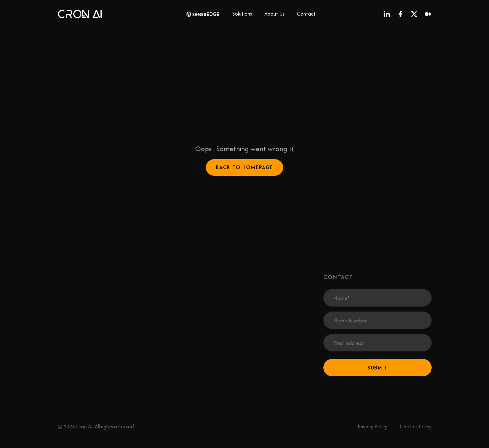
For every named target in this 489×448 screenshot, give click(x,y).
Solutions (242, 14)
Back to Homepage (244, 167)
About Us (274, 14)
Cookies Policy (416, 427)
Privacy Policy (373, 427)
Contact (306, 14)
